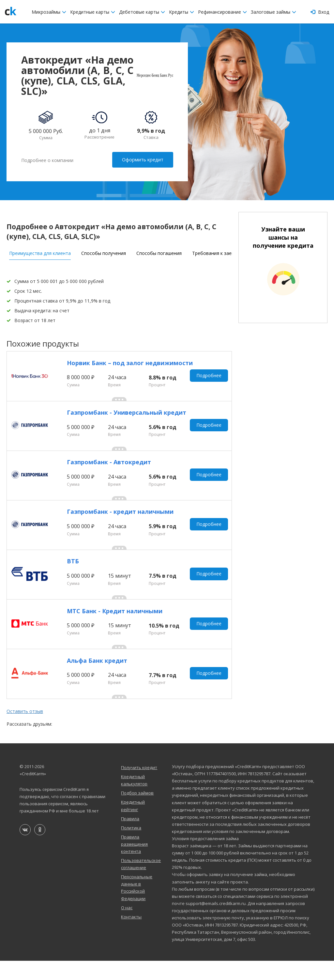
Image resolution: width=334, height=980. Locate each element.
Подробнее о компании (47, 160)
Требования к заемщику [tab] (219, 252)
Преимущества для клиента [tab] (40, 252)
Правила (130, 838)
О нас (127, 927)
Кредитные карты (93, 12)
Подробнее (210, 376)
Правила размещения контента (134, 863)
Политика (131, 847)
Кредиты (182, 12)
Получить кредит (139, 786)
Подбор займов (137, 812)
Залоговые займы (273, 12)
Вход (320, 12)
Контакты (131, 936)
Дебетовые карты (142, 12)
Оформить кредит (143, 160)
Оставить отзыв (25, 730)
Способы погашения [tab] (159, 252)
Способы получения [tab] (104, 252)
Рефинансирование (222, 12)
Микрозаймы (49, 12)
